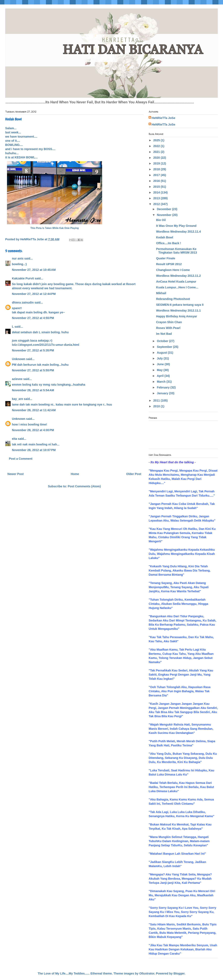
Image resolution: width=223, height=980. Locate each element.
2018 (157, 169)
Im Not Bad (164, 334)
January (163, 393)
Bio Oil (161, 220)
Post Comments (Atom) (84, 486)
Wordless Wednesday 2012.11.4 (178, 232)
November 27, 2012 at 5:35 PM (33, 350)
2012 (157, 204)
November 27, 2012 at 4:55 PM (33, 318)
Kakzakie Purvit (23, 278)
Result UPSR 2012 (169, 264)
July (160, 358)
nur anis (18, 258)
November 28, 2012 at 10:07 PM (34, 450)
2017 (157, 175)
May (160, 370)
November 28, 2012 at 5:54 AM (33, 390)
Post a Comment (21, 459)
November (164, 215)
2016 (157, 181)
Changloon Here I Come (173, 270)
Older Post (134, 474)
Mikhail (161, 293)
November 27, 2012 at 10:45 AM (34, 270)
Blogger (179, 973)
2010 (157, 406)
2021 (157, 152)
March (162, 382)
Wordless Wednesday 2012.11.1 (178, 311)
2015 (157, 187)
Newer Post (16, 474)
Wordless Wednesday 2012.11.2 (178, 276)
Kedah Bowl (165, 237)
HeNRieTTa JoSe (163, 118)
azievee (17, 379)
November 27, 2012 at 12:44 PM (34, 294)
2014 (157, 192)
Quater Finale (166, 258)
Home (75, 474)
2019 (157, 163)
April (161, 376)
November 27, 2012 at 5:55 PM (33, 370)
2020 (157, 158)
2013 (157, 198)
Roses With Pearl (168, 328)
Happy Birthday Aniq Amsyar (177, 316)
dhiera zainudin (23, 302)
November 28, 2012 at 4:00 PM (33, 430)
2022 (157, 146)
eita (14, 439)
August (162, 353)
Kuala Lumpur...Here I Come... (177, 287)
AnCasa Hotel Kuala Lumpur (176, 282)
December (164, 209)
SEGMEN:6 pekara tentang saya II (180, 305)
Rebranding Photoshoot (173, 299)
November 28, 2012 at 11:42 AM (34, 410)
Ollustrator (147, 973)
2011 (157, 400)
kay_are (17, 399)
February (164, 387)
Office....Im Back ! (169, 243)
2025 (157, 140)
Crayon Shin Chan (169, 322)
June (161, 364)
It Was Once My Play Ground (176, 226)
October (163, 341)
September (165, 347)
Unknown (19, 359)
